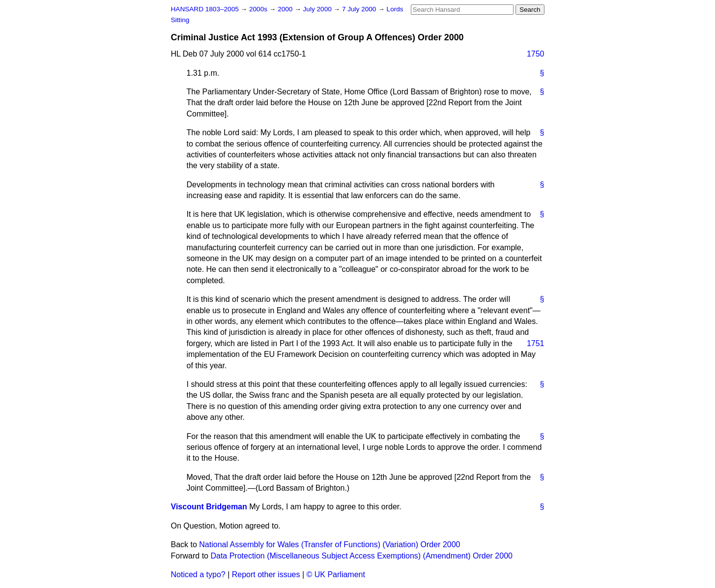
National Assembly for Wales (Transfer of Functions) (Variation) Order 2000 (329, 544)
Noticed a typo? (198, 574)
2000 (286, 9)
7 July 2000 (360, 9)
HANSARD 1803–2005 (205, 9)
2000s (259, 9)
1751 (536, 343)
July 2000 (318, 9)
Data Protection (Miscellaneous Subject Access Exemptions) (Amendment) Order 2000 (361, 556)
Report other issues (266, 574)
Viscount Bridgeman (209, 507)
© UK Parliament (336, 574)
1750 (536, 54)
